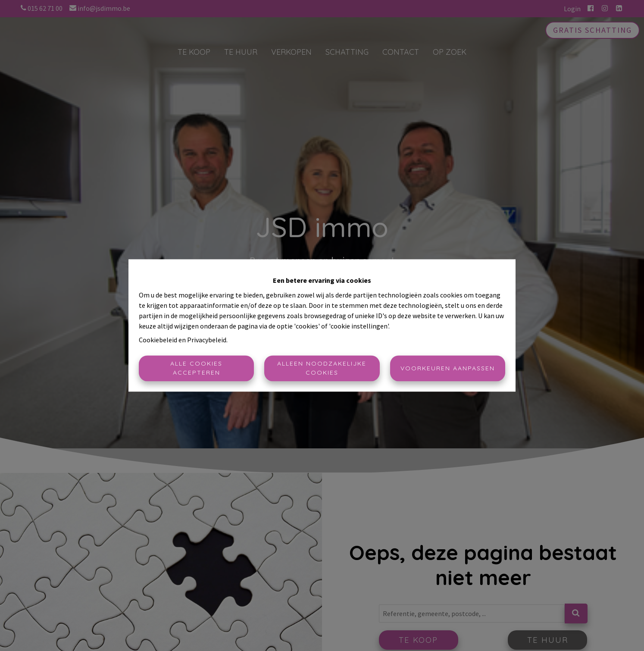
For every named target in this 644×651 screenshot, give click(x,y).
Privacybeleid (207, 340)
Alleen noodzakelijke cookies (322, 368)
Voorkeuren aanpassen (448, 368)
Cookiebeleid (158, 340)
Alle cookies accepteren (196, 368)
